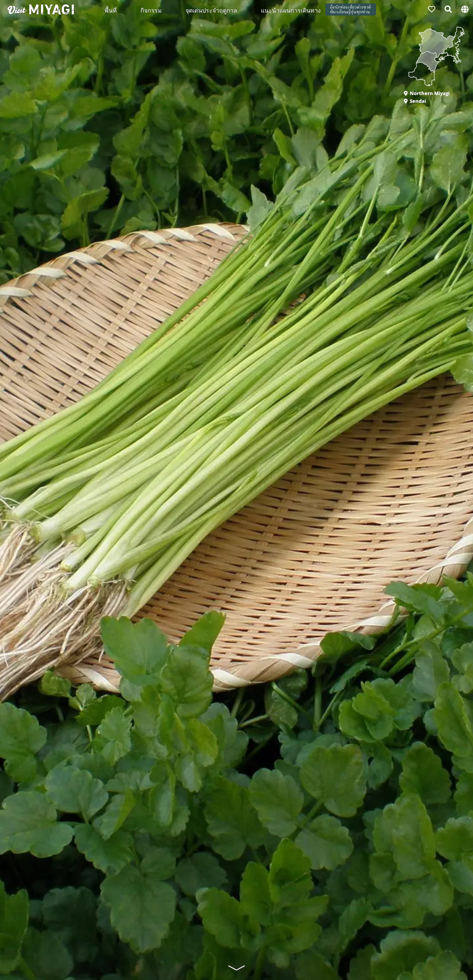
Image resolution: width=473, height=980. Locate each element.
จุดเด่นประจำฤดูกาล (211, 10)
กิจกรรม (151, 10)
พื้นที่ (111, 10)
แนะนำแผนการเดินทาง (291, 10)
